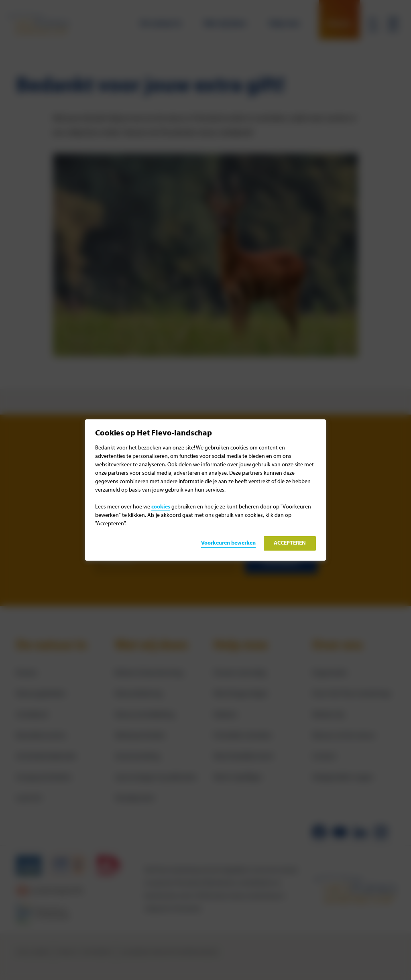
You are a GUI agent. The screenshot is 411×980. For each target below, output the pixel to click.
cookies (161, 507)
